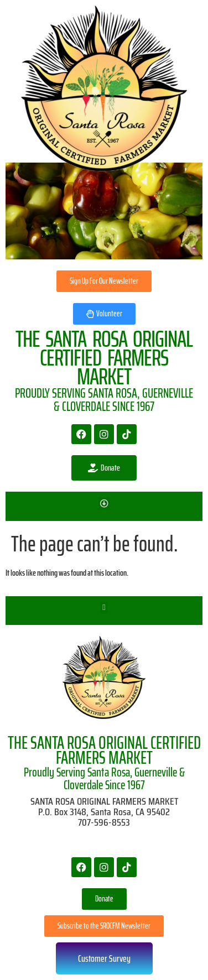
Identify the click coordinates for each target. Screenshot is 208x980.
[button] (104, 504)
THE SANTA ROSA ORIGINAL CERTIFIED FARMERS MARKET (104, 750)
